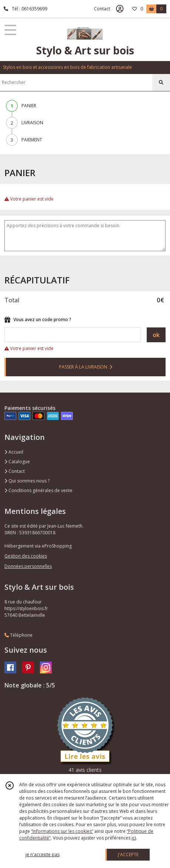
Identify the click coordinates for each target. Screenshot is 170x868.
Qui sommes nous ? (27, 481)
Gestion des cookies (26, 556)
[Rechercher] (161, 83)
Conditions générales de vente (38, 490)
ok (156, 335)
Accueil (14, 452)
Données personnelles (28, 566)
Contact (102, 9)
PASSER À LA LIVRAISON (86, 367)
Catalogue (17, 462)
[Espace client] (120, 9)
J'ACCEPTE (128, 854)
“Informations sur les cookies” (62, 831)
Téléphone (18, 635)
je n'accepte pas (42, 854)
